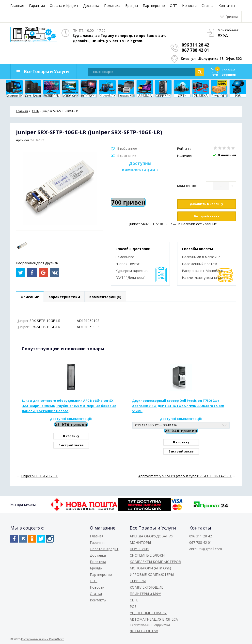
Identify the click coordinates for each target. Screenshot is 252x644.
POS (133, 606)
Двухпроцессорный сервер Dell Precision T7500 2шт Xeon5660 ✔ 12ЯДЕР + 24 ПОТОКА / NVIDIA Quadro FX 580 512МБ (178, 406)
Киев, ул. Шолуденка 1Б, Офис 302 (211, 58)
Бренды (132, 6)
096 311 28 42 (195, 45)
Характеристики (64, 297)
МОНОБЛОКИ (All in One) (150, 568)
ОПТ (173, 6)
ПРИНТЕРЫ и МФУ (145, 594)
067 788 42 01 (195, 50)
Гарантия (37, 6)
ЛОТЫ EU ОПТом (144, 631)
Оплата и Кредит (64, 6)
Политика (112, 6)
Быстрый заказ (207, 216)
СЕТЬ (134, 600)
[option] (22, 246)
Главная (17, 6)
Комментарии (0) (105, 297)
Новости (189, 6)
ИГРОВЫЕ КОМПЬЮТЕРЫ (152, 574)
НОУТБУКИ (139, 549)
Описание (30, 297)
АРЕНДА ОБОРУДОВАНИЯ (151, 536)
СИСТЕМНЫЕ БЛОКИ (147, 555)
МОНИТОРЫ (140, 542)
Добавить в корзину (206, 204)
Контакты (227, 6)
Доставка (91, 6)
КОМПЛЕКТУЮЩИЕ (146, 587)
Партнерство (154, 6)
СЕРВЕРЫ (138, 581)
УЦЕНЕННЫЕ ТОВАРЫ (148, 613)
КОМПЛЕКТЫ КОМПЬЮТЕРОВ (155, 562)
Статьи (208, 6)
